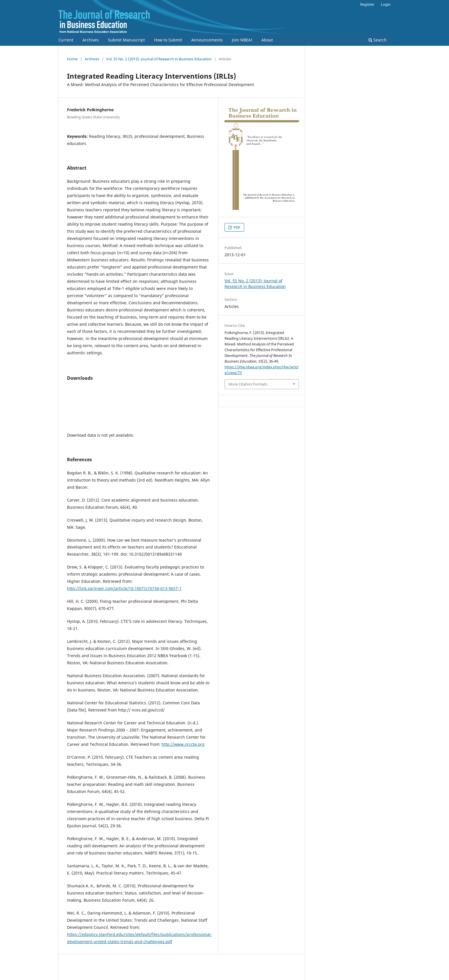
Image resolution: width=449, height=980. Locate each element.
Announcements (207, 40)
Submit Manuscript (126, 40)
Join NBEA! (242, 40)
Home (72, 59)
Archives (91, 40)
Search (378, 40)
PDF (236, 227)
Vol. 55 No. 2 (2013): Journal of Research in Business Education (159, 59)
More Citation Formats (248, 384)
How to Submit (168, 40)
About (267, 40)
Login (386, 4)
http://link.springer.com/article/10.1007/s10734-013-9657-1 (124, 588)
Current (66, 40)
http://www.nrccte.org (183, 744)
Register (367, 4)
